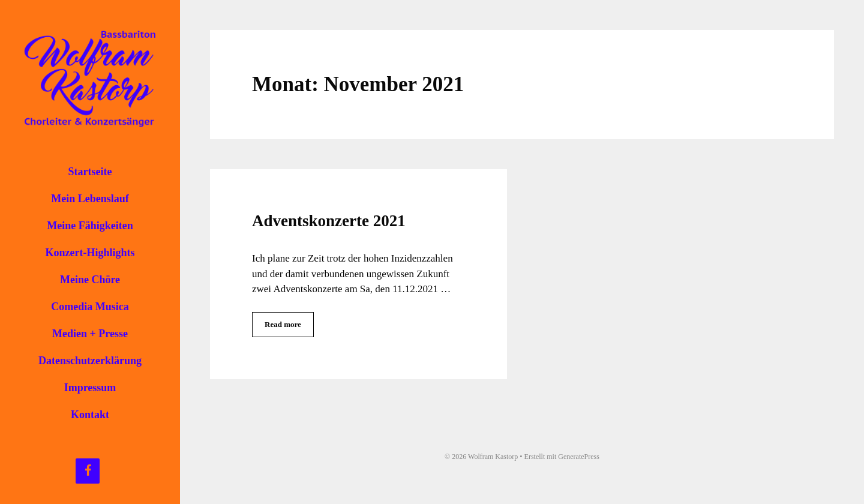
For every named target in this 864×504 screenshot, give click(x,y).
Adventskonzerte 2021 (329, 221)
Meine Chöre (90, 280)
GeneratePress (579, 457)
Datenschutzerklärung (90, 361)
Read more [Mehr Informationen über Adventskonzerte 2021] (283, 324)
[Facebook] (88, 471)
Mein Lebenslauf (90, 199)
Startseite (90, 172)
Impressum (90, 388)
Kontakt (90, 415)
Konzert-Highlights (90, 253)
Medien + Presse (90, 334)
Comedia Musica (90, 307)
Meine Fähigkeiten (90, 226)
